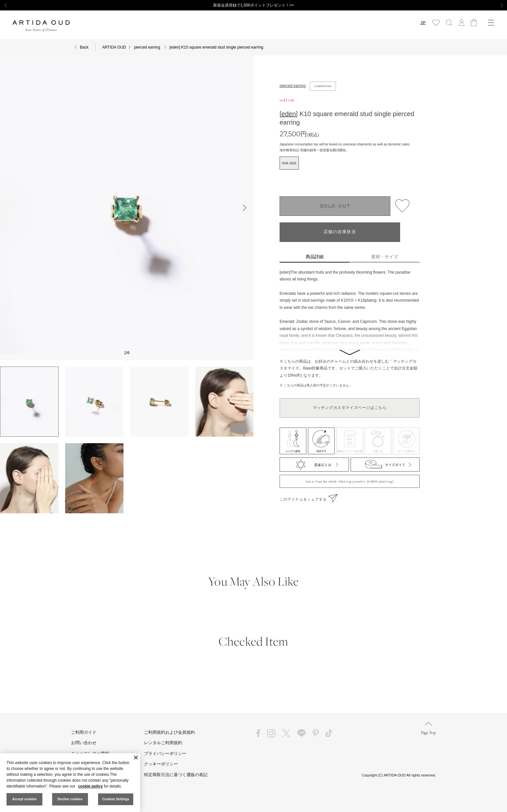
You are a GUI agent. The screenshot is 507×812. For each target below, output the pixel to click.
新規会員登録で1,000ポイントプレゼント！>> (254, 5)
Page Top (428, 729)
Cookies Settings (116, 799)
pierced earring (293, 86)
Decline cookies (70, 799)
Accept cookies (25, 799)
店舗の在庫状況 (340, 232)
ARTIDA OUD (114, 47)
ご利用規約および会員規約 (169, 732)
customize (323, 86)
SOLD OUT (335, 206)
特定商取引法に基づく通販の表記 (176, 775)
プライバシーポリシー (165, 753)
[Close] (136, 758)
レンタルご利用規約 (163, 743)
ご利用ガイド (84, 732)
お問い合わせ (84, 743)
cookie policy (90, 786)
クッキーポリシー (161, 764)
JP (423, 23)
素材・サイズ (385, 257)
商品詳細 (315, 257)
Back (84, 47)
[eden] (289, 114)
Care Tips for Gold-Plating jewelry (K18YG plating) (350, 482)
